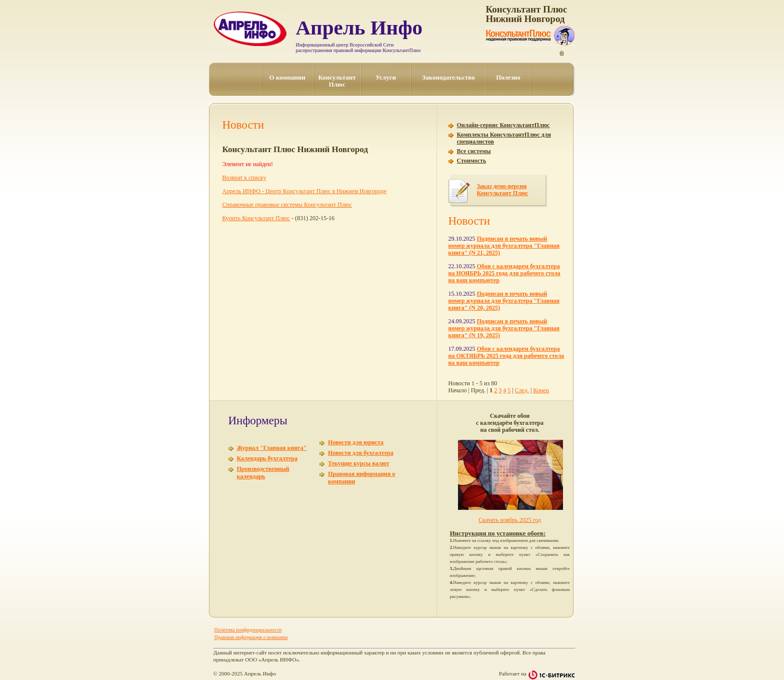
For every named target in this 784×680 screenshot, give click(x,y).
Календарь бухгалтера (267, 458)
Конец (541, 390)
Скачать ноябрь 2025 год (510, 520)
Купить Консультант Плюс (256, 218)
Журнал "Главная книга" (272, 448)
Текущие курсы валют (358, 463)
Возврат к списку (244, 178)
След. (522, 390)
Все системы (474, 151)
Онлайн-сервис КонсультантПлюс (503, 125)
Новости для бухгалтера (361, 453)
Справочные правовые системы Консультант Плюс (287, 205)
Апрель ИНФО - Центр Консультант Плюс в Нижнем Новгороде (305, 191)
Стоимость (472, 161)
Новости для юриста (356, 442)
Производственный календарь (263, 473)
